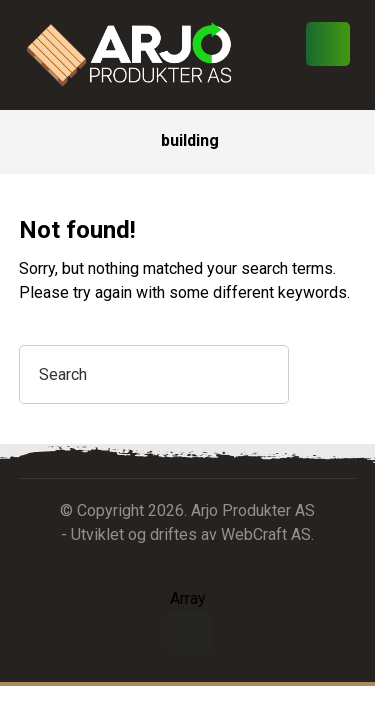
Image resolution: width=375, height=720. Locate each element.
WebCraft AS (266, 534)
